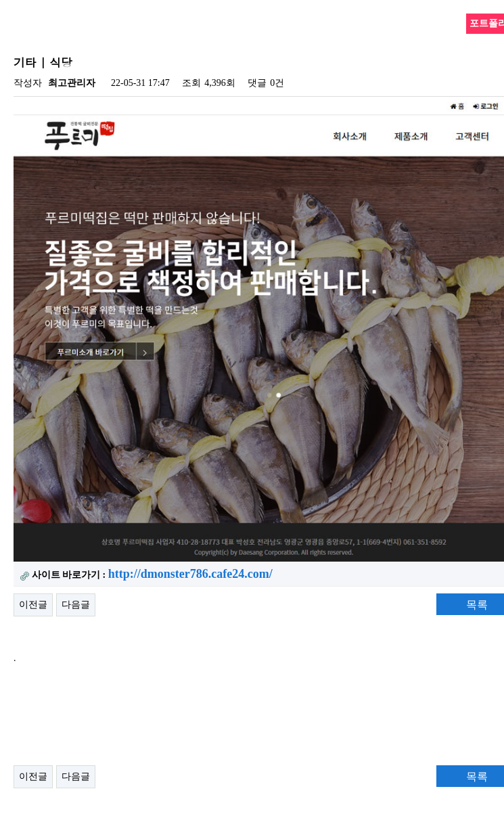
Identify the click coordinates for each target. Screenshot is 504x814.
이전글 (33, 605)
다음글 (76, 605)
